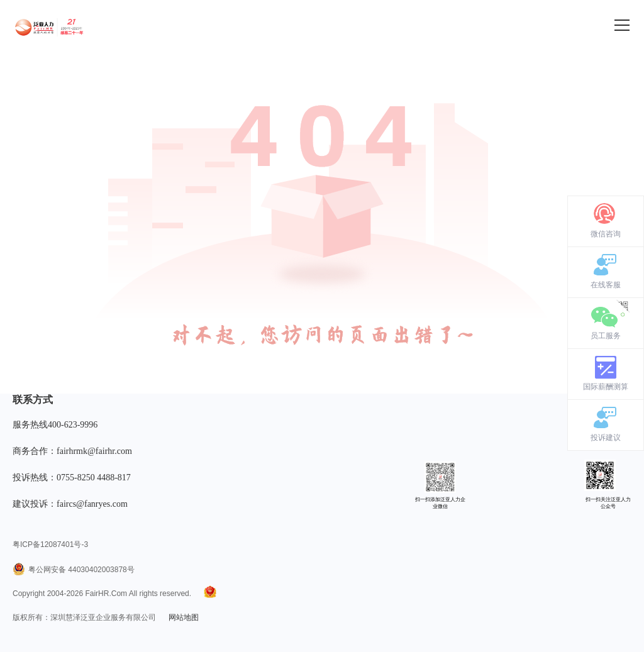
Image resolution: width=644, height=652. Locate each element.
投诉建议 (606, 438)
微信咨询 (606, 234)
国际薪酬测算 (606, 387)
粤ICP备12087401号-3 (50, 544)
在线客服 (606, 285)
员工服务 (606, 336)
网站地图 (184, 617)
